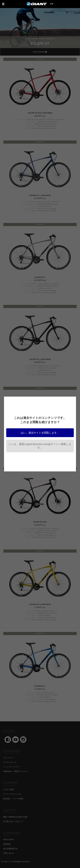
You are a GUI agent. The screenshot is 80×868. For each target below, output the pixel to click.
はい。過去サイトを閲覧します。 (40, 433)
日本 (52, 4)
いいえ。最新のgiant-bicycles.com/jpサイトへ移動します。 (40, 446)
